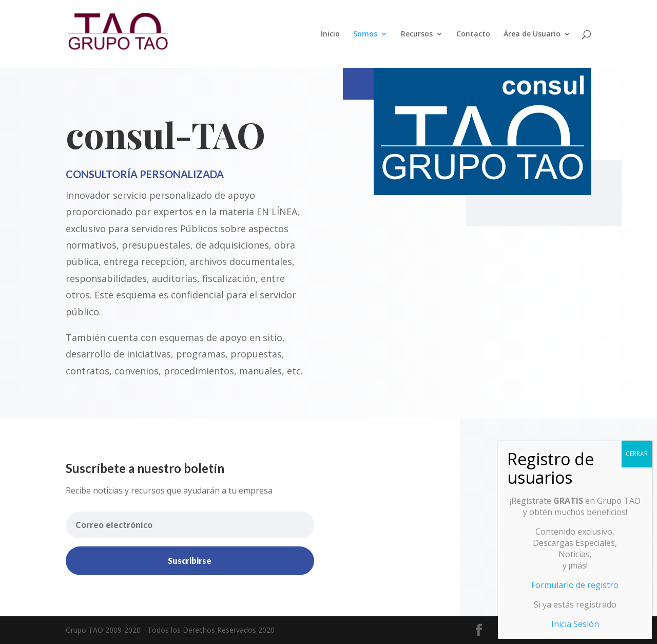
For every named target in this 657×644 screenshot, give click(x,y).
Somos (365, 34)
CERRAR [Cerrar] (637, 454)
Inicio (330, 34)
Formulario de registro (575, 585)
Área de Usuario (532, 34)
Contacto (473, 34)
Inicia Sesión (575, 624)
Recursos (417, 34)
